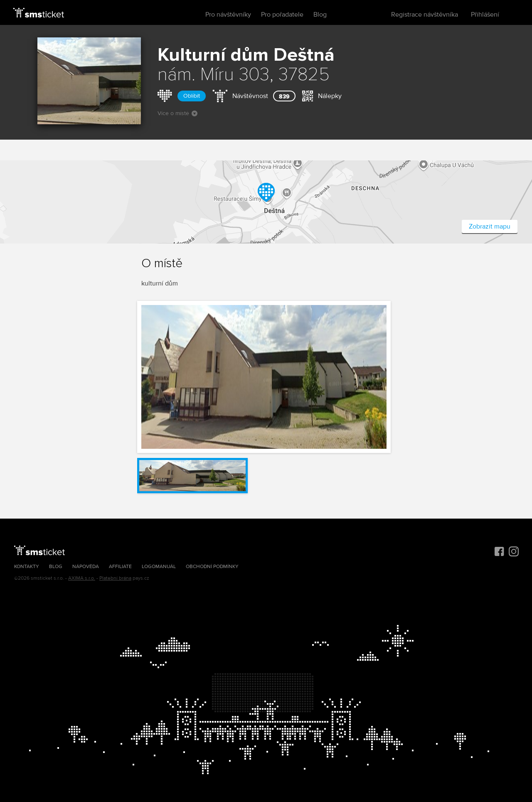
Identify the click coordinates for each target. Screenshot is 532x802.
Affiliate (120, 567)
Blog (320, 15)
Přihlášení (485, 15)
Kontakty (27, 567)
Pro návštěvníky (228, 15)
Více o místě (177, 113)
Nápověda (86, 567)
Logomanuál (159, 567)
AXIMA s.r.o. (82, 578)
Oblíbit (192, 96)
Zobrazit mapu (490, 226)
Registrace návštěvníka (425, 15)
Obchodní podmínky (212, 567)
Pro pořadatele (282, 15)
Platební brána (115, 578)
